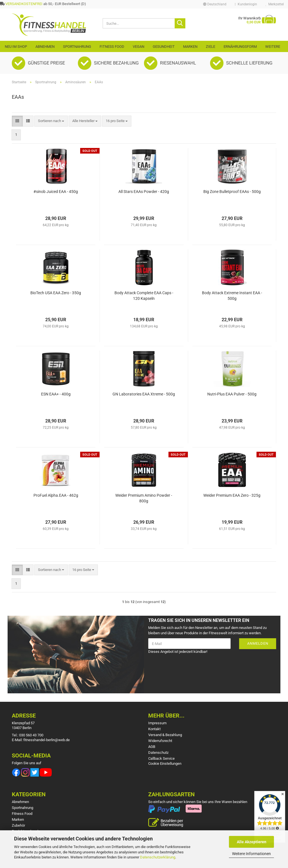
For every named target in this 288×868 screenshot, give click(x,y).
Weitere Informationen (251, 854)
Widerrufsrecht (160, 741)
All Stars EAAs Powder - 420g (144, 192)
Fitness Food (112, 47)
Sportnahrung (77, 47)
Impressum (157, 723)
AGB (152, 747)
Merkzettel (275, 4)
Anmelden (258, 643)
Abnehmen (45, 47)
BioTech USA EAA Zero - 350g (56, 293)
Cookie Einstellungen (165, 764)
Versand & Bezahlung (165, 735)
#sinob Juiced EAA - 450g (56, 192)
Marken (190, 47)
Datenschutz (158, 753)
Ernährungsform (240, 47)
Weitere (273, 47)
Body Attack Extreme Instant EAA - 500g (232, 296)
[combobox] (51, 121)
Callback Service (161, 758)
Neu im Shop (16, 47)
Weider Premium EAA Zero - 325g (232, 495)
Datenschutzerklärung (158, 857)
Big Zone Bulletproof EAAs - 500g (232, 192)
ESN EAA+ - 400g (56, 394)
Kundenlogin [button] (246, 4)
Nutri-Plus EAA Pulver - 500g (232, 394)
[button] (215, 4)
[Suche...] (180, 23)
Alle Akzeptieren (252, 842)
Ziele (211, 47)
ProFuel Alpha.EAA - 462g (56, 495)
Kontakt (154, 729)
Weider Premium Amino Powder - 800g (144, 498)
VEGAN (139, 47)
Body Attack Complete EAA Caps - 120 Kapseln (144, 296)
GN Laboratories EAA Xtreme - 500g (144, 394)
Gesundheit (164, 47)
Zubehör (18, 825)
